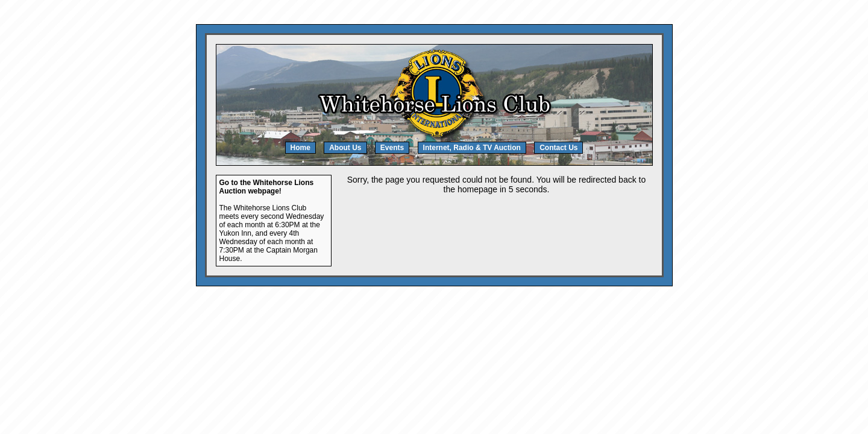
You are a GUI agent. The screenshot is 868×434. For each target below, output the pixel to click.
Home (300, 148)
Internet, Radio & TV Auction (472, 148)
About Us (345, 148)
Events (392, 148)
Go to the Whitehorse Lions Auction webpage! (267, 187)
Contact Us (558, 148)
